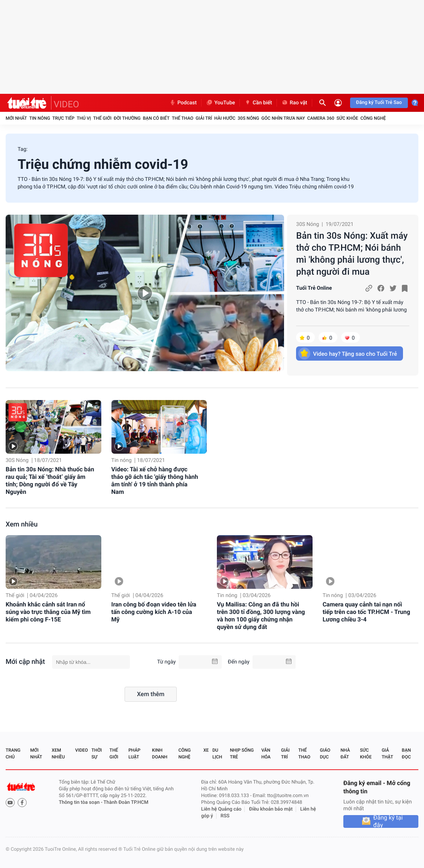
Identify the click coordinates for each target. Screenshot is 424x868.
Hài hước (225, 118)
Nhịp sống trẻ (242, 754)
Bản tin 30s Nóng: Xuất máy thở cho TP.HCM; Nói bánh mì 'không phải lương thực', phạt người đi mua (352, 254)
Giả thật (387, 754)
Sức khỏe (347, 118)
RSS (225, 816)
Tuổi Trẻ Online (314, 288)
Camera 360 (321, 118)
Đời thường (127, 118)
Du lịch (217, 754)
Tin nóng (40, 118)
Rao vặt (294, 103)
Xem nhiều (22, 524)
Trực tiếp (64, 118)
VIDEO (66, 104)
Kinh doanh (160, 754)
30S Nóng (248, 118)
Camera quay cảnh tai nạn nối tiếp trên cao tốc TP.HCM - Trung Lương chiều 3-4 (366, 612)
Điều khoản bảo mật (271, 809)
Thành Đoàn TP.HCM (126, 803)
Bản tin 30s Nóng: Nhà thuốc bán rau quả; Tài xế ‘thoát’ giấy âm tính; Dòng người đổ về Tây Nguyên (50, 481)
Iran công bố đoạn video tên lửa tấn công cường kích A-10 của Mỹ (154, 612)
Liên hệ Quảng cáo (221, 809)
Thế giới (102, 118)
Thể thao (183, 118)
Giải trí (204, 118)
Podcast (183, 103)
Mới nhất (16, 118)
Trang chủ (13, 754)
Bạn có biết (156, 118)
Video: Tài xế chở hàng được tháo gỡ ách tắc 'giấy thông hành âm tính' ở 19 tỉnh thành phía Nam (155, 481)
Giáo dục (325, 754)
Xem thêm (151, 694)
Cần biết (258, 103)
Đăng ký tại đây (388, 821)
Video (81, 750)
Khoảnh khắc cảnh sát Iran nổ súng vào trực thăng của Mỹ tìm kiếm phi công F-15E (48, 612)
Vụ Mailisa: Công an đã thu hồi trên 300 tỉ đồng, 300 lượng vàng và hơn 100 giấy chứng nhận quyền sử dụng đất (261, 616)
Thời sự (97, 754)
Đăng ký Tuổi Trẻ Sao (379, 103)
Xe (206, 750)
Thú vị (84, 118)
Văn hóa (266, 754)
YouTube (220, 103)
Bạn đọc (406, 754)
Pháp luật (134, 754)
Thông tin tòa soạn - (81, 803)
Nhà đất (345, 754)
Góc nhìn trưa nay (283, 118)
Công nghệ (373, 118)
